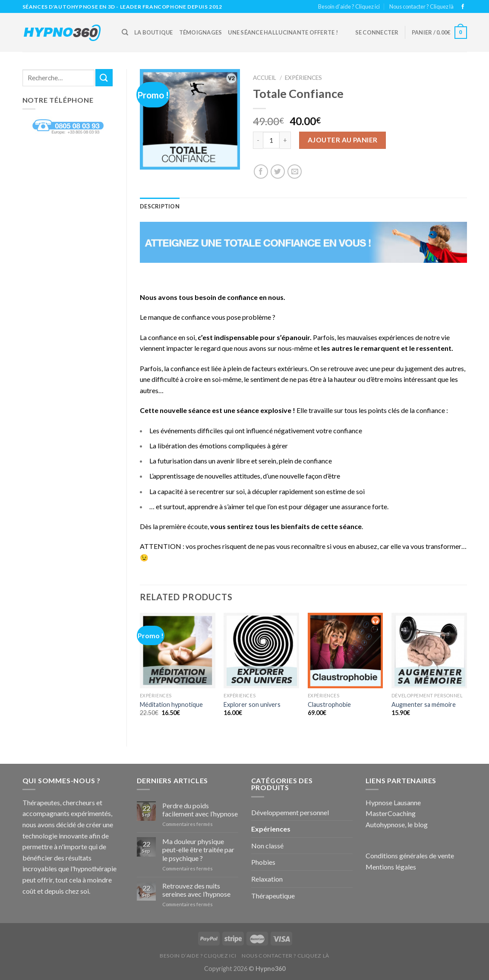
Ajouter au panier (343, 140)
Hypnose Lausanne (393, 802)
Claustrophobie (329, 704)
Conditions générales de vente (410, 856)
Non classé (267, 846)
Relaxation (267, 879)
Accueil (265, 78)
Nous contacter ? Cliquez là (421, 6)
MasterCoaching (391, 813)
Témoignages (201, 32)
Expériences (303, 78)
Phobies (263, 862)
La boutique (154, 32)
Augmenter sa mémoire (424, 704)
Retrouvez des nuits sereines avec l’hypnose (196, 890)
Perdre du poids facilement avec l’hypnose (200, 810)
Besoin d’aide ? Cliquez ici (349, 6)
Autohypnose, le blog (397, 824)
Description (160, 206)
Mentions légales (391, 867)
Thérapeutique (273, 896)
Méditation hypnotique (171, 704)
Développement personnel (290, 812)
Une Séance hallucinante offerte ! (283, 32)
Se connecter (377, 32)
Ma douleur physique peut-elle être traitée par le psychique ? (198, 849)
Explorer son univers (252, 704)
